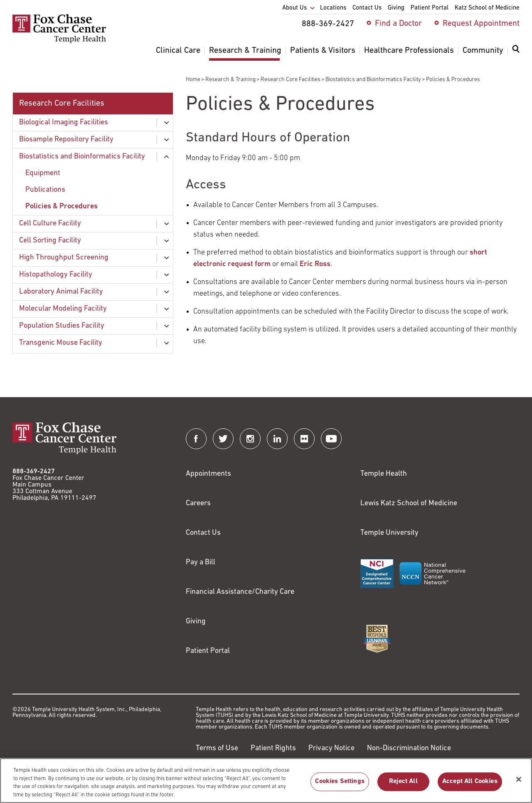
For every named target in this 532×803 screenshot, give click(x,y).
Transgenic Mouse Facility (61, 343)
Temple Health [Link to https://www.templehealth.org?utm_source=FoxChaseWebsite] (384, 474)
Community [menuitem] (483, 51)
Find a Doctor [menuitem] (398, 24)
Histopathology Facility (56, 275)
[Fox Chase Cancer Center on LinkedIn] (277, 439)
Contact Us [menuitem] (367, 8)
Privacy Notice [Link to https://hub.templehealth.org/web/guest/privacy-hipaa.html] (331, 748)
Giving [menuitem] (396, 8)
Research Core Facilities (291, 80)
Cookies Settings (340, 786)
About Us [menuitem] (294, 8)
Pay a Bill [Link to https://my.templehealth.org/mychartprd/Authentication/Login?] (201, 562)
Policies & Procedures (62, 206)
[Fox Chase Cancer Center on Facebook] (196, 439)
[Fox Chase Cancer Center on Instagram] (250, 439)
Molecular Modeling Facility (63, 309)
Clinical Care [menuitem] (178, 51)
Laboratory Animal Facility (61, 292)
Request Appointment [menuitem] (481, 24)
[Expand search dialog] (516, 51)
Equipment (43, 173)
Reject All (403, 786)
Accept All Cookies (470, 786)
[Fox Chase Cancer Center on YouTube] (331, 439)
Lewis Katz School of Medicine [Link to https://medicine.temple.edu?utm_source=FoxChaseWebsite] (409, 503)
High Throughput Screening (64, 258)
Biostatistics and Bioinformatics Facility (373, 80)
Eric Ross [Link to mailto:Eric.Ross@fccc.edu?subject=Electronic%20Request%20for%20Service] (315, 264)
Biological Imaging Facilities (64, 122)
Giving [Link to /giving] (196, 621)
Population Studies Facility (62, 326)
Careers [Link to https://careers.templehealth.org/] (198, 503)
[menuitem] (516, 54)
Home (193, 80)
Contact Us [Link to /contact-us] (203, 533)
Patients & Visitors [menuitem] (323, 51)
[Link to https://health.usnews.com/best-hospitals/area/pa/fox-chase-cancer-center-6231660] (377, 639)
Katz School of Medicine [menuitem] (487, 8)
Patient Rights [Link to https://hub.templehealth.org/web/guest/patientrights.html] (273, 748)
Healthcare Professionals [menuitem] (409, 51)
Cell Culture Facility (50, 224)
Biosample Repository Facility (66, 140)
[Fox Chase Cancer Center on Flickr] (304, 439)
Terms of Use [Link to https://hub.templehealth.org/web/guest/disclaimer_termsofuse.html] (217, 748)
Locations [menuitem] (333, 8)
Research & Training (230, 80)
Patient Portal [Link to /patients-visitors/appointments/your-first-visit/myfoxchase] (208, 651)
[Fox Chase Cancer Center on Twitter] (223, 439)
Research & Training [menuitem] (245, 51)
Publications (45, 190)
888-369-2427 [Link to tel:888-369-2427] (34, 472)
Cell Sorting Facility (50, 241)
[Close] (519, 783)
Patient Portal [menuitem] (430, 8)
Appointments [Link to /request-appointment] (208, 474)
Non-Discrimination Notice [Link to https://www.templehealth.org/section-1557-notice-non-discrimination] (409, 748)
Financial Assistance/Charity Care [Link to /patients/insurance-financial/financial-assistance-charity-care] (240, 592)
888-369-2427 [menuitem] (328, 24)
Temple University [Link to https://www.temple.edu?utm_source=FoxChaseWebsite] (389, 533)
